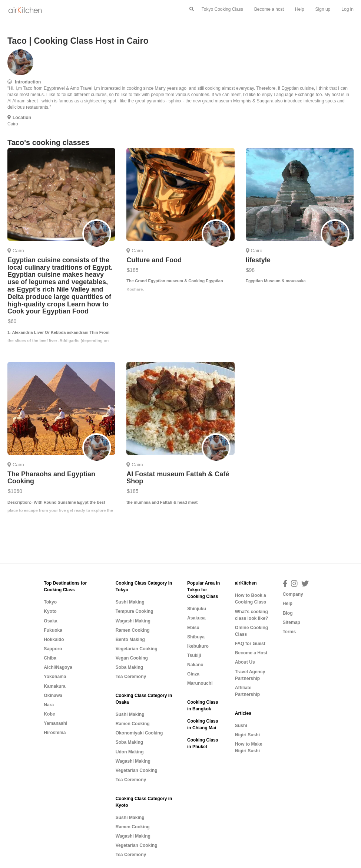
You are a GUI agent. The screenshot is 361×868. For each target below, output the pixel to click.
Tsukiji (194, 655)
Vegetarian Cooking (137, 649)
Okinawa (53, 696)
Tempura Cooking (135, 611)
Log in (347, 9)
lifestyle (258, 260)
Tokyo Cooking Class (222, 9)
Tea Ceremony (131, 677)
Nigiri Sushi (247, 735)
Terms (289, 632)
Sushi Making (130, 602)
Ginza (193, 674)
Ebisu (193, 628)
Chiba (50, 658)
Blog (288, 613)
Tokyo (50, 602)
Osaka (50, 621)
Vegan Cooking (132, 658)
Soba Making (130, 667)
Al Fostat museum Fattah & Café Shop (178, 478)
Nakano (195, 665)
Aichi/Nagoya (58, 667)
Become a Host (251, 653)
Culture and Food (154, 260)
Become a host (269, 9)
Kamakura (55, 686)
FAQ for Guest (250, 644)
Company (293, 594)
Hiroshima (55, 733)
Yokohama (55, 677)
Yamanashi (55, 723)
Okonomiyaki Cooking (139, 733)
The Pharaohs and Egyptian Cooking (51, 478)
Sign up (323, 9)
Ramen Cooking (133, 630)
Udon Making (130, 752)
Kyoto (50, 611)
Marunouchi (200, 683)
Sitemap (292, 622)
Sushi (241, 726)
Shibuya (196, 637)
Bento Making (130, 640)
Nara (49, 705)
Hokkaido (54, 640)
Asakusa (196, 618)
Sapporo (53, 649)
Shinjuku (197, 609)
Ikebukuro (198, 646)
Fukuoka (53, 630)
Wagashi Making (133, 621)
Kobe (49, 714)
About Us (245, 662)
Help (300, 9)
